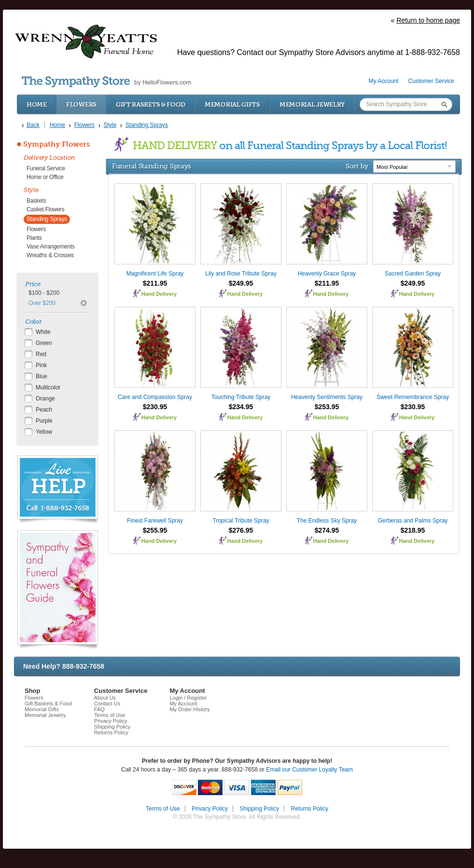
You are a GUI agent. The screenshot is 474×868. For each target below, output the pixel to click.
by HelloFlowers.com (106, 82)
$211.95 (155, 283)
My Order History (189, 709)
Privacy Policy (111, 721)
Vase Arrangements (50, 247)
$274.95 (327, 530)
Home (37, 104)
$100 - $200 (44, 293)
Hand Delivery (159, 294)
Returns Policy (111, 732)
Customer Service (431, 81)
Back (33, 125)
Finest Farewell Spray (155, 521)
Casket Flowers (46, 209)
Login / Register (188, 698)
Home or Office (45, 177)
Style (31, 190)
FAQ (99, 709)
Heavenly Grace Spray (327, 274)
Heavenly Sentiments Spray (327, 397)
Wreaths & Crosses (50, 255)
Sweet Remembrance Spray (413, 397)
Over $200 (42, 303)
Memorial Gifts (232, 104)
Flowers (81, 104)
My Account (384, 81)
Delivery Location (49, 158)
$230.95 (155, 407)
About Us (105, 698)
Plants (34, 238)
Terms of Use (110, 715)
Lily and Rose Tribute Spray (241, 274)
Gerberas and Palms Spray (413, 521)
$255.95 (155, 530)
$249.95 (241, 283)
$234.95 (241, 407)
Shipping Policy (112, 727)
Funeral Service (46, 168)
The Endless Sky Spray (327, 521)
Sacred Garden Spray (413, 274)
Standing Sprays (47, 219)
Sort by (357, 166)
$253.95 (327, 407)
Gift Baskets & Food (151, 104)
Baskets (36, 201)
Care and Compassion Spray (155, 397)
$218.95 (413, 530)
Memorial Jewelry (312, 104)
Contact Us (107, 703)
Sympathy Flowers (56, 144)
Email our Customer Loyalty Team (309, 770)
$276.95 (241, 530)
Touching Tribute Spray (241, 397)
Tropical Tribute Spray (241, 521)
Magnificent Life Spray (155, 274)
